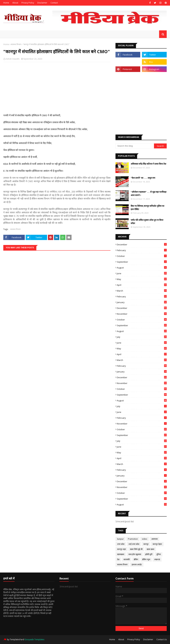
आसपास (154, 539)
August (142, 268)
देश (118, 559)
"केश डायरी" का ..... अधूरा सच (143, 178)
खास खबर (151, 549)
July (142, 337)
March (142, 291)
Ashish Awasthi (13, 59)
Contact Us (162, 639)
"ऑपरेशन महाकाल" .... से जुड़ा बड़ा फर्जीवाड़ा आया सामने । (149, 193)
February (142, 250)
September (142, 262)
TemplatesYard (17, 639)
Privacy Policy (28, 3)
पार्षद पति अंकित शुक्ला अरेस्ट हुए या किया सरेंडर (147, 222)
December (142, 244)
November (142, 314)
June (142, 273)
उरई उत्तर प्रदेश (134, 544)
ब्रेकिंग (136, 559)
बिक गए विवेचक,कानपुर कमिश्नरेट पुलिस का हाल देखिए (147, 208)
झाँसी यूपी (149, 554)
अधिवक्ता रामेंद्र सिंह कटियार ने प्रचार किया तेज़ (148, 164)
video (145, 539)
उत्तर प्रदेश (121, 544)
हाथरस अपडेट (137, 565)
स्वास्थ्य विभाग (16, 44)
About (15, 3)
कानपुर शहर (122, 549)
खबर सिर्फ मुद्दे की (136, 549)
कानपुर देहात (157, 544)
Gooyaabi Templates (34, 639)
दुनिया (159, 554)
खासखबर (121, 554)
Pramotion (133, 539)
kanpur (120, 539)
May (142, 279)
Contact (54, 3)
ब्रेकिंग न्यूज (146, 559)
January (142, 302)
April (142, 285)
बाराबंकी (127, 559)
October (142, 256)
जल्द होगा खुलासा (135, 554)
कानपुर (146, 544)
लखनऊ (157, 559)
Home (6, 3)
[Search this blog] (135, 146)
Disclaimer (42, 3)
